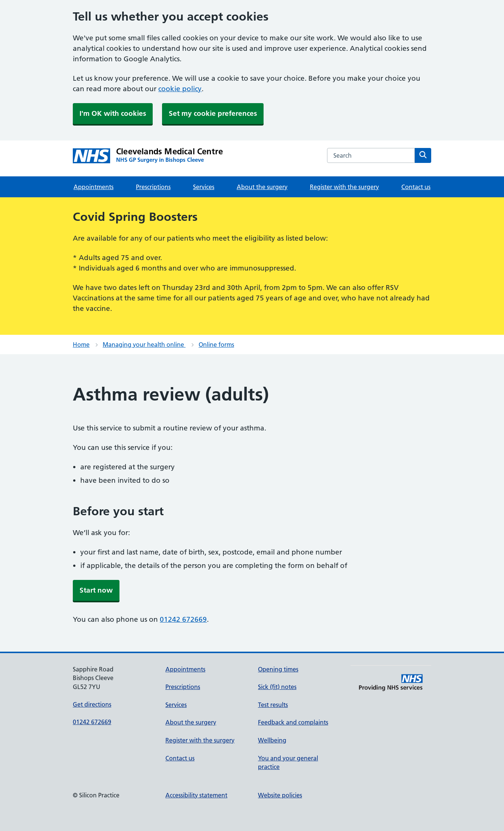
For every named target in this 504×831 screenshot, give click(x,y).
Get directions (92, 704)
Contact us (416, 187)
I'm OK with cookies (113, 113)
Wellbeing (272, 740)
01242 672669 (183, 619)
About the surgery (262, 187)
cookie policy (180, 89)
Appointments (94, 187)
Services (204, 187)
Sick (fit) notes (277, 687)
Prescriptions (153, 187)
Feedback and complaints (293, 722)
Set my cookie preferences (213, 113)
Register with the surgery (344, 187)
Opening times (278, 669)
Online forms (216, 345)
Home (81, 345)
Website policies (280, 795)
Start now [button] (96, 590)
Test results (273, 705)
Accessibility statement (196, 795)
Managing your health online (144, 345)
